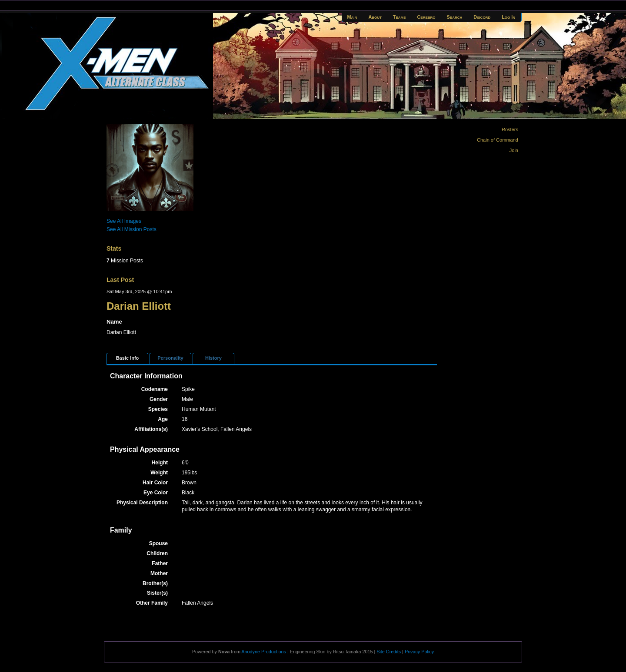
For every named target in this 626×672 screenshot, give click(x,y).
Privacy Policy (419, 652)
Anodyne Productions (264, 652)
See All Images (124, 221)
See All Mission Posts (132, 229)
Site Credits (389, 652)
